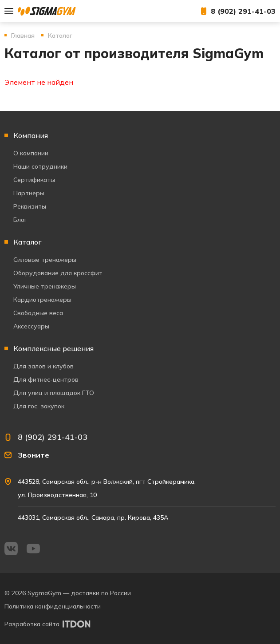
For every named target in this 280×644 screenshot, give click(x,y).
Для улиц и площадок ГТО (54, 393)
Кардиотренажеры (42, 300)
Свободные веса (38, 313)
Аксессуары (31, 326)
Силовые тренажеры (45, 260)
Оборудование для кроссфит (58, 273)
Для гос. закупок (39, 406)
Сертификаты (34, 180)
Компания (31, 135)
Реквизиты (30, 206)
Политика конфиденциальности (53, 606)
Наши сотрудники (40, 166)
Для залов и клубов (43, 366)
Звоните (34, 455)
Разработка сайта (32, 624)
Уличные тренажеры (45, 286)
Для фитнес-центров (46, 379)
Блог (20, 220)
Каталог (28, 242)
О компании (31, 153)
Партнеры (29, 193)
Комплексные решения (53, 348)
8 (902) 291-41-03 (243, 11)
